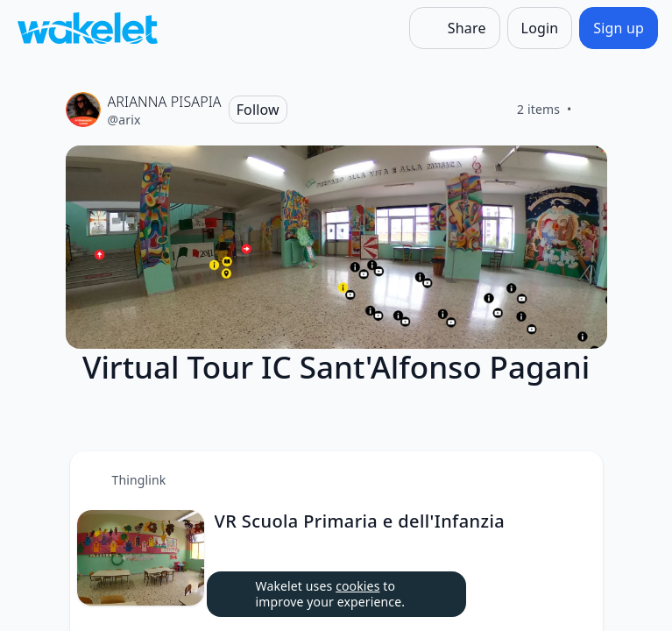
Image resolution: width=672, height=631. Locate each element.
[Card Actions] (575, 479)
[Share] (455, 28)
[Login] (540, 28)
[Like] (593, 110)
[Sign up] (619, 28)
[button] (575, 481)
